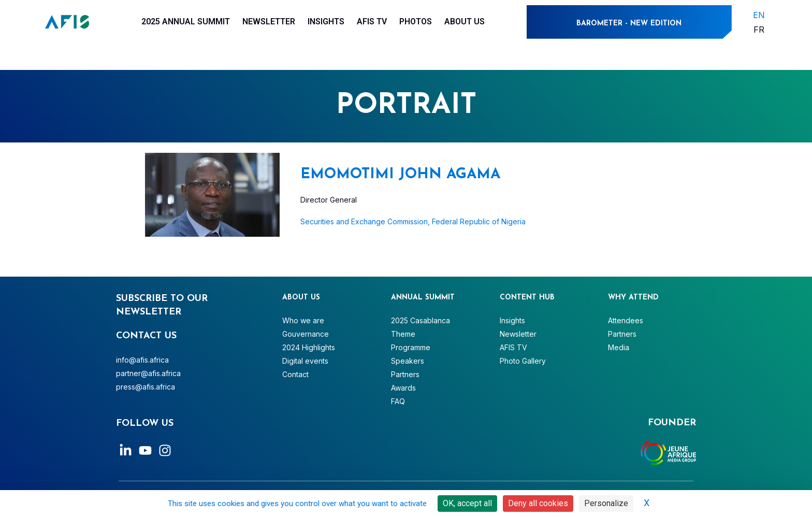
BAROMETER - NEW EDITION (629, 24)
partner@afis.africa (148, 373)
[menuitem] (759, 15)
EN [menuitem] (759, 15)
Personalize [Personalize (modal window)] (606, 503)
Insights (326, 21)
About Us (465, 21)
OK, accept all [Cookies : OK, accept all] (467, 503)
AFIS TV (372, 21)
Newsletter (269, 21)
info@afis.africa (142, 360)
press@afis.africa (146, 387)
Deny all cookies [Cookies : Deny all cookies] (538, 503)
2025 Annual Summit (186, 21)
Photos (416, 21)
